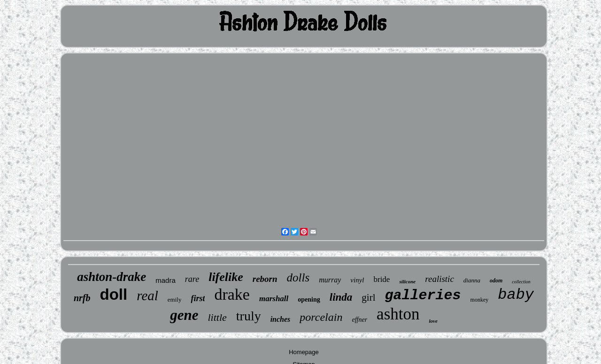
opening (309, 300)
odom (496, 281)
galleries (423, 296)
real (147, 296)
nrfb (82, 298)
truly (249, 316)
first (198, 298)
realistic (439, 279)
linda (341, 297)
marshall (274, 299)
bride (381, 279)
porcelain (321, 317)
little (217, 317)
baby (516, 295)
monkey (480, 300)
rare (192, 279)
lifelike (226, 277)
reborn (265, 279)
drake (232, 294)
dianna (472, 280)
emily (175, 300)
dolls (298, 277)
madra (166, 280)
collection (521, 282)
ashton (398, 314)
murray (330, 280)
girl (368, 297)
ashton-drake (112, 277)
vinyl (357, 280)
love (433, 321)
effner (359, 320)
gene (184, 315)
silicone (407, 281)
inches (281, 319)
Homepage (304, 352)
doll (114, 294)
